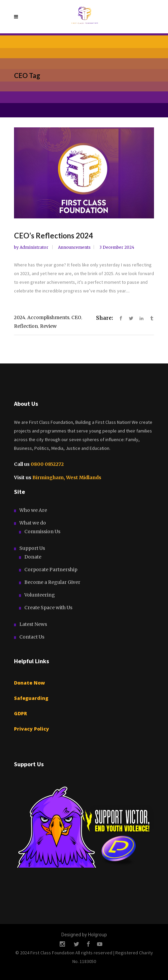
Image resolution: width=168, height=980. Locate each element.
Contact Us (32, 637)
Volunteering (40, 595)
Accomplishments (48, 317)
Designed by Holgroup (84, 935)
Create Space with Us (48, 608)
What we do (33, 523)
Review (48, 326)
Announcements (74, 247)
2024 (20, 317)
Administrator (34, 247)
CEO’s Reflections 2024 (53, 236)
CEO (76, 317)
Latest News (33, 624)
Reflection (26, 326)
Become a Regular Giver (52, 582)
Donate (33, 557)
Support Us (32, 548)
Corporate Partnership (51, 570)
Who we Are (33, 510)
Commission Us (42, 532)
